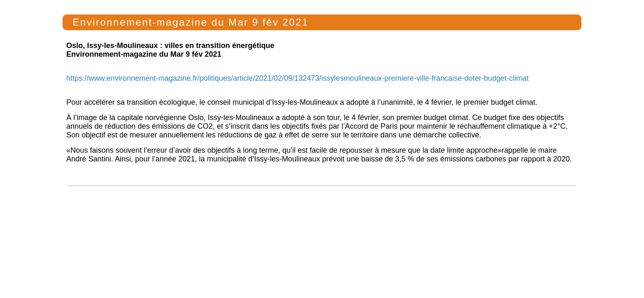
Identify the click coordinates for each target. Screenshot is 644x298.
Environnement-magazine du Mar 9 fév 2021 (189, 22)
